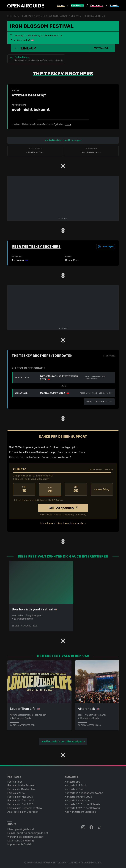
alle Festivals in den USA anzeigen (62, 741)
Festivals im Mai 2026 (20, 796)
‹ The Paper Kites (35, 151)
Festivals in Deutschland (22, 788)
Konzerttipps (72, 781)
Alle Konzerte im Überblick (80, 811)
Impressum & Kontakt (20, 843)
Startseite (13, 16)
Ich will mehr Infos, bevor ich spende (62, 522)
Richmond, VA (23, 40)
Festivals (27, 16)
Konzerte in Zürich (76, 785)
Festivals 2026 (16, 792)
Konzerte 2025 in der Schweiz (83, 803)
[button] (102, 48)
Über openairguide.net (21, 828)
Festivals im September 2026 (25, 807)
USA (38, 16)
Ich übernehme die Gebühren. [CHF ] (39, 499)
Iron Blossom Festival (56, 16)
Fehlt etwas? (109, 356)
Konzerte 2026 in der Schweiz (83, 807)
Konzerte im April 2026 (78, 796)
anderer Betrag (102, 489)
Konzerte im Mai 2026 (78, 800)
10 (24, 489)
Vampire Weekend (91, 151)
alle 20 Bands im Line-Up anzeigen (63, 140)
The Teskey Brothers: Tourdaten (42, 356)
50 (76, 489)
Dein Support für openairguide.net (28, 832)
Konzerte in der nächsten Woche (84, 792)
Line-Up (75, 16)
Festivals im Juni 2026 (21, 800)
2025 (68, 124)
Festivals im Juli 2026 (20, 803)
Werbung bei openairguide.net (25, 836)
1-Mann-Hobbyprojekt (63, 447)
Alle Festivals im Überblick (23, 811)
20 (50, 489)
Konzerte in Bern (75, 788)
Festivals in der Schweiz (22, 785)
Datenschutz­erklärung (21, 840)
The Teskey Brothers (94, 16)
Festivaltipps (15, 781)
